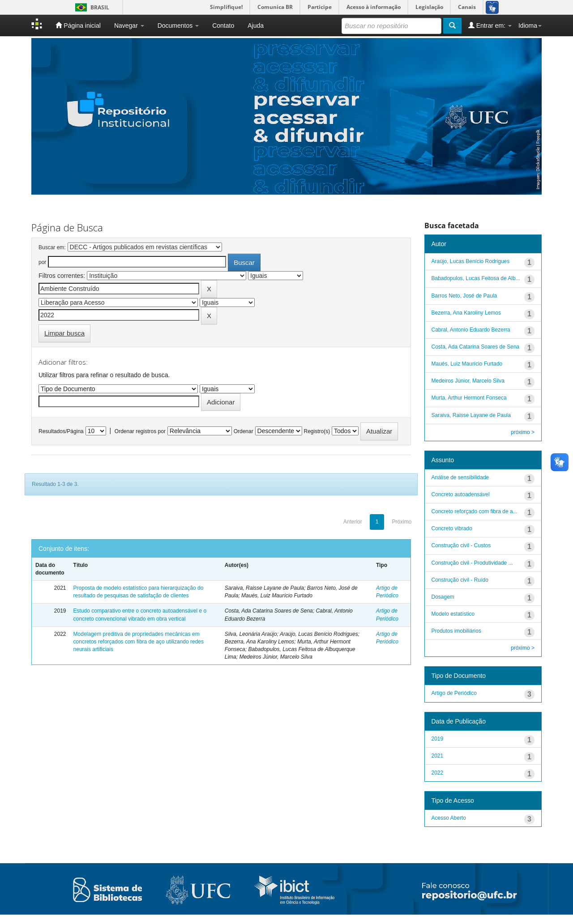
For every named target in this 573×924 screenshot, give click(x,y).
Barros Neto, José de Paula (464, 296)
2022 (438, 773)
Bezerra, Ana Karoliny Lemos (466, 313)
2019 (438, 739)
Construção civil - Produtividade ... (472, 563)
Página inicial (78, 25)
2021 (438, 756)
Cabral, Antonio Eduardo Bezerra (471, 330)
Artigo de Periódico (454, 693)
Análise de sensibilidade (460, 477)
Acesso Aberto (449, 818)
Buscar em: (52, 247)
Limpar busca (64, 333)
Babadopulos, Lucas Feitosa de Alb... (476, 278)
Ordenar (244, 431)
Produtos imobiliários (456, 631)
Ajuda (256, 26)
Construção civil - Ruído (460, 580)
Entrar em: (490, 25)
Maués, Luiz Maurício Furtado (467, 364)
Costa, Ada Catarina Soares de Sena (476, 347)
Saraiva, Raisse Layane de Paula (471, 415)
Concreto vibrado (452, 528)
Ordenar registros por (140, 431)
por (42, 262)
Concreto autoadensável (461, 494)
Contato (223, 26)
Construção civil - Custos (461, 545)
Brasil (91, 7)
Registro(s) (317, 431)
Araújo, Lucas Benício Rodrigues (471, 261)
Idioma (530, 26)
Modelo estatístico (453, 614)
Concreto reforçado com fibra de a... (475, 511)
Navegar (129, 26)
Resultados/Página (61, 431)
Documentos (178, 26)
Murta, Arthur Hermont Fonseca (469, 398)
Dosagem (443, 597)
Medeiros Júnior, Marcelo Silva (468, 381)
